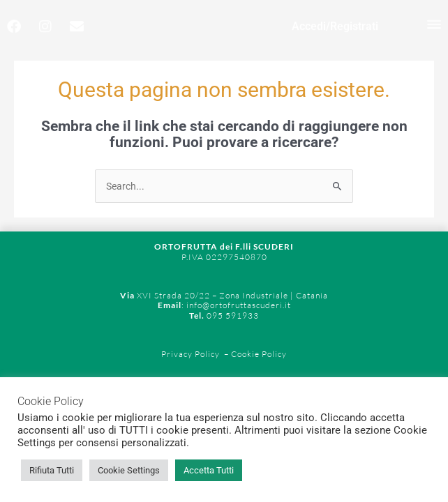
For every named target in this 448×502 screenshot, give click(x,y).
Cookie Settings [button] (129, 470)
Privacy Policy (191, 354)
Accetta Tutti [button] (209, 470)
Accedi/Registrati (335, 20)
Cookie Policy (258, 354)
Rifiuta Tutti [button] (52, 470)
